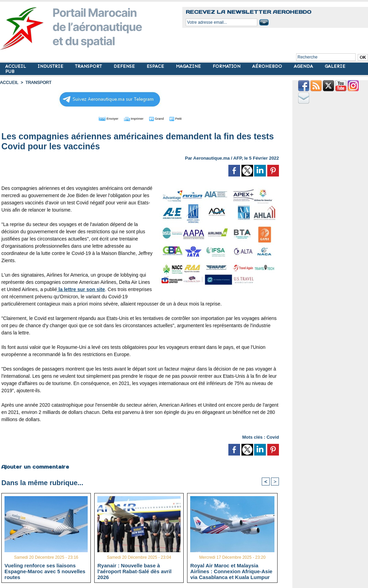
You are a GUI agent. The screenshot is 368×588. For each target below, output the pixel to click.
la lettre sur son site (80, 289)
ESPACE (156, 66)
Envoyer (101, 118)
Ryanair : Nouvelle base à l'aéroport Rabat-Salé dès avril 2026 (134, 571)
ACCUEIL (16, 66)
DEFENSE (125, 66)
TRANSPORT (89, 66)
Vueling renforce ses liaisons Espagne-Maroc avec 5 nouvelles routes (45, 571)
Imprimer (133, 118)
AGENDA (304, 66)
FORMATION (227, 66)
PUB (10, 71)
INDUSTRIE (51, 66)
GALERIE (335, 66)
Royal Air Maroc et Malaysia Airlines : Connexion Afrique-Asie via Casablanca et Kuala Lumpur (231, 571)
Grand (161, 118)
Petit (185, 118)
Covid (273, 436)
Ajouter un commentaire (35, 466)
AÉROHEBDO (268, 66)
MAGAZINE (189, 66)
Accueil (9, 83)
